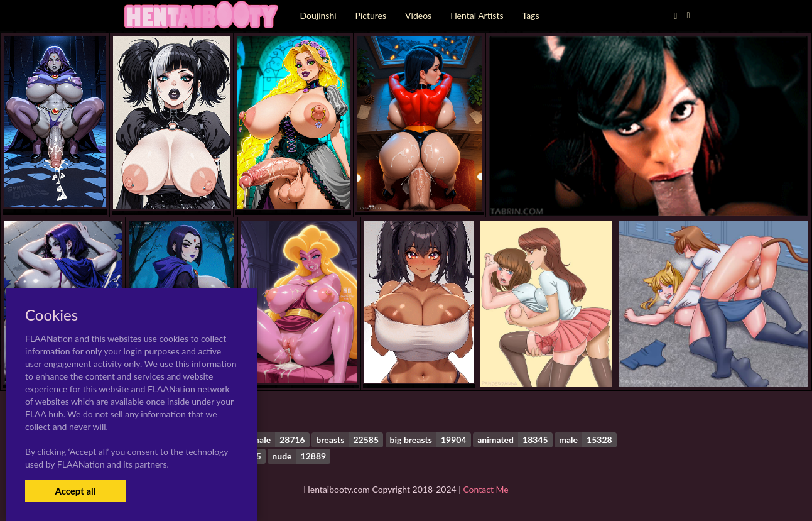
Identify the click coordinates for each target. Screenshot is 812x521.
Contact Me (485, 489)
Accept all (75, 491)
